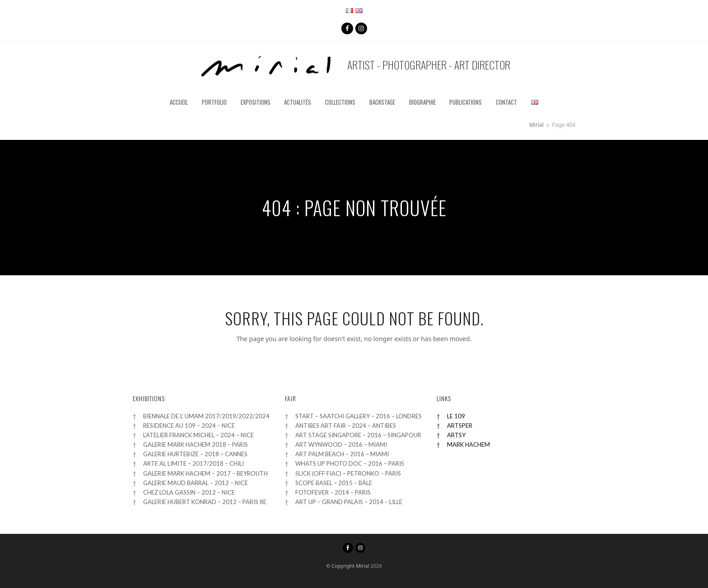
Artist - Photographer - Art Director (354, 66)
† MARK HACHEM (463, 444)
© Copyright (340, 566)
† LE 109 (451, 416)
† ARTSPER (454, 426)
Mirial (362, 566)
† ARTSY (451, 435)
